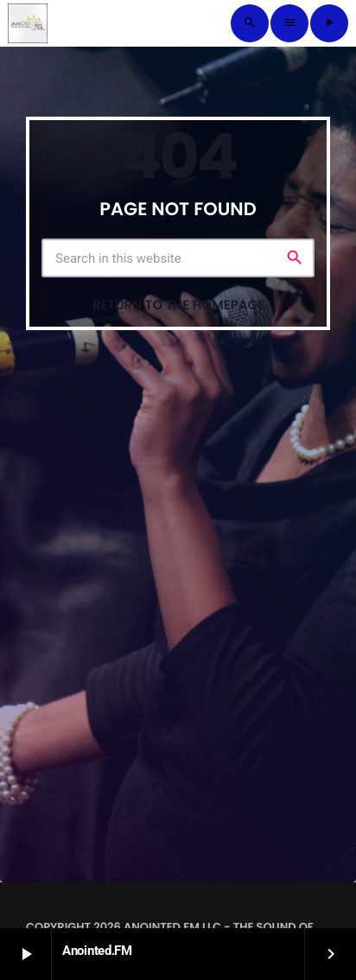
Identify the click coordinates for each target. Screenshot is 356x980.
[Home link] (28, 23)
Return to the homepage (178, 305)
